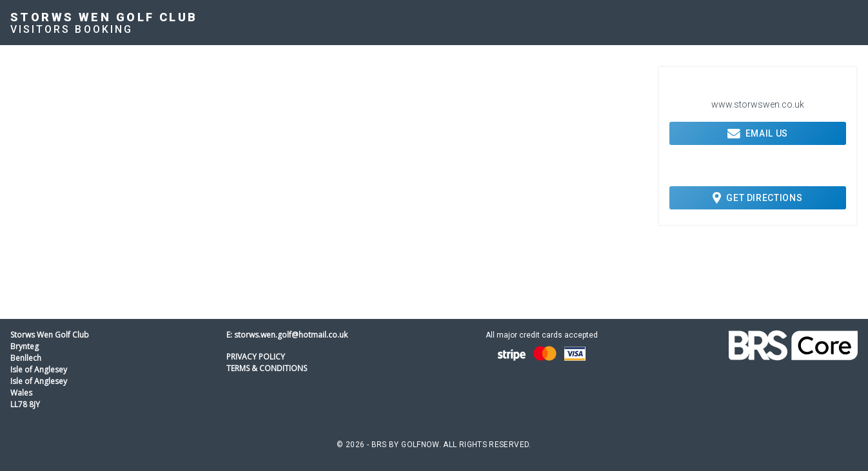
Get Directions (757, 198)
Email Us (758, 133)
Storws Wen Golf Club (104, 17)
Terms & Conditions (267, 368)
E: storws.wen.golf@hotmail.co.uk (287, 335)
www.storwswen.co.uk (758, 104)
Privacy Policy (256, 357)
